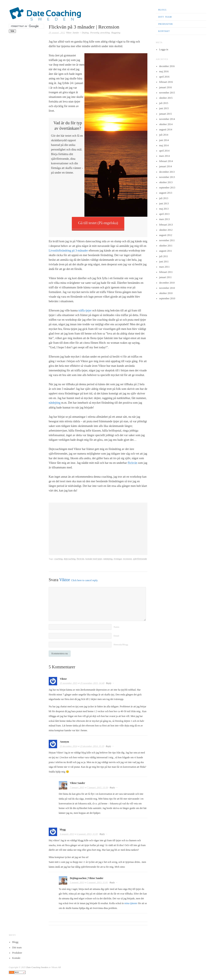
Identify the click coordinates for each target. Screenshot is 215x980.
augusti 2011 (166, 251)
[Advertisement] (98, 529)
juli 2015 (164, 103)
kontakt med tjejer (94, 559)
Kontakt (164, 31)
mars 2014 (164, 156)
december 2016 (167, 66)
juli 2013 (164, 198)
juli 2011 (164, 256)
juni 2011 (164, 262)
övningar (118, 559)
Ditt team (165, 17)
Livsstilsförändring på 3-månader (68, 251)
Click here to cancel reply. (85, 580)
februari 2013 (166, 225)
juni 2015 (164, 108)
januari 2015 (165, 114)
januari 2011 (165, 277)
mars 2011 (164, 267)
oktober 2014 (166, 124)
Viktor (65, 579)
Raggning (116, 32)
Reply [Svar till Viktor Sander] (112, 787)
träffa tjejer (85, 310)
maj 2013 (164, 209)
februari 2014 (166, 161)
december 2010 (167, 283)
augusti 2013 (166, 193)
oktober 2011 (166, 246)
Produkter (166, 24)
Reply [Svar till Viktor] (109, 683)
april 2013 (164, 214)
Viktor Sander (73, 32)
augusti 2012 (166, 235)
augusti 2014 (166, 130)
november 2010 (167, 288)
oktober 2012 (166, 230)
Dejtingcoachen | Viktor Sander (87, 878)
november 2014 (167, 119)
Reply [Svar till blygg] (102, 834)
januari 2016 (165, 87)
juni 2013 (164, 204)
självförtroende (140, 559)
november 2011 (167, 240)
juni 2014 (164, 140)
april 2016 (164, 77)
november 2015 (167, 93)
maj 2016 (164, 71)
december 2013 (167, 172)
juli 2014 (164, 135)
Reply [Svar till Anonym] (108, 746)
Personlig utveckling (100, 32)
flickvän (132, 463)
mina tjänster (131, 903)
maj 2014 (164, 145)
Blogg (162, 10)
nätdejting (55, 403)
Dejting (85, 32)
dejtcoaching (70, 559)
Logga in (164, 49)
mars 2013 (164, 219)
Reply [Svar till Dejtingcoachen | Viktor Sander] (112, 882)
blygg (63, 829)
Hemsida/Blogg (121, 644)
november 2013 (167, 177)
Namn (116, 627)
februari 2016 (166, 82)
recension (127, 559)
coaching (58, 559)
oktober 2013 (166, 182)
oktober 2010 (166, 293)
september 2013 (167, 188)
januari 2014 (165, 166)
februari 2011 (166, 272)
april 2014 (164, 151)
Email (116, 635)
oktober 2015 (166, 98)
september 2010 (167, 298)
